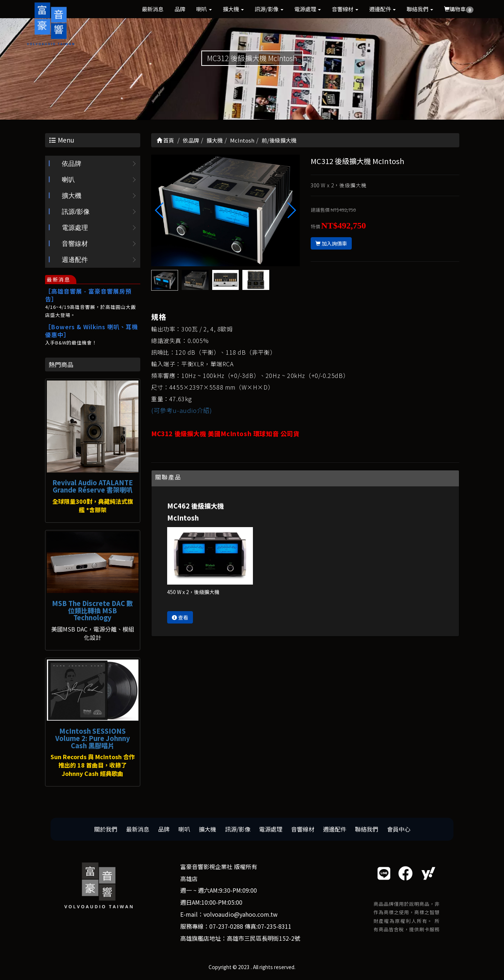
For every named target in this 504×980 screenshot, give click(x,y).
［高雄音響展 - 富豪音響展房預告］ (88, 295)
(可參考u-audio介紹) (182, 410)
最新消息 (153, 9)
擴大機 (233, 9)
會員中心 (399, 829)
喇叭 (204, 9)
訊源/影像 (269, 9)
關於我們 (106, 829)
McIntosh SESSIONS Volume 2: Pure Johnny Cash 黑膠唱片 (93, 738)
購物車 (459, 9)
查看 (180, 617)
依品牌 (72, 164)
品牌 (180, 9)
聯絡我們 (420, 9)
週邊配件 (382, 9)
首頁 (165, 140)
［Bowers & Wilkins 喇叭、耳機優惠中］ (92, 331)
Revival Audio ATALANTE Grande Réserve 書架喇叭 (93, 486)
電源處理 (308, 9)
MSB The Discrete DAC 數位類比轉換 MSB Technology (92, 610)
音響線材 (345, 9)
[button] (291, 210)
